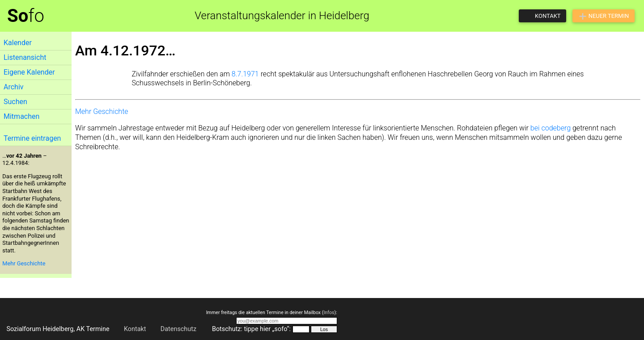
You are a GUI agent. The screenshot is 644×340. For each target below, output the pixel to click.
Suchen (15, 102)
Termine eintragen (32, 138)
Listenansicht (25, 57)
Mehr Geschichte (24, 263)
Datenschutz (178, 329)
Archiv (14, 87)
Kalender (18, 43)
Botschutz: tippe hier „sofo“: (251, 329)
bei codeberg (551, 128)
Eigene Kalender (29, 72)
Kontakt (135, 329)
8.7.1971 (245, 74)
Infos (329, 313)
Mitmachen (21, 116)
